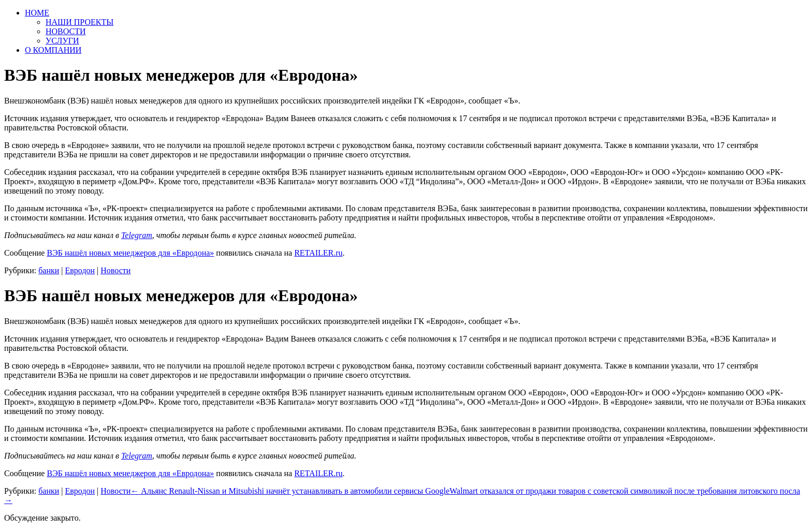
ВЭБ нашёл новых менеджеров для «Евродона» (130, 253)
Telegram (137, 235)
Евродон (80, 270)
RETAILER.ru (318, 253)
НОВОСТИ (66, 31)
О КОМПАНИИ (53, 50)
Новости (115, 270)
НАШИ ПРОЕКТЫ (79, 22)
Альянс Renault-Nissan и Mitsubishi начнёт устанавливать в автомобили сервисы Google (290, 491)
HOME (37, 13)
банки (49, 270)
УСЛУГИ (62, 41)
